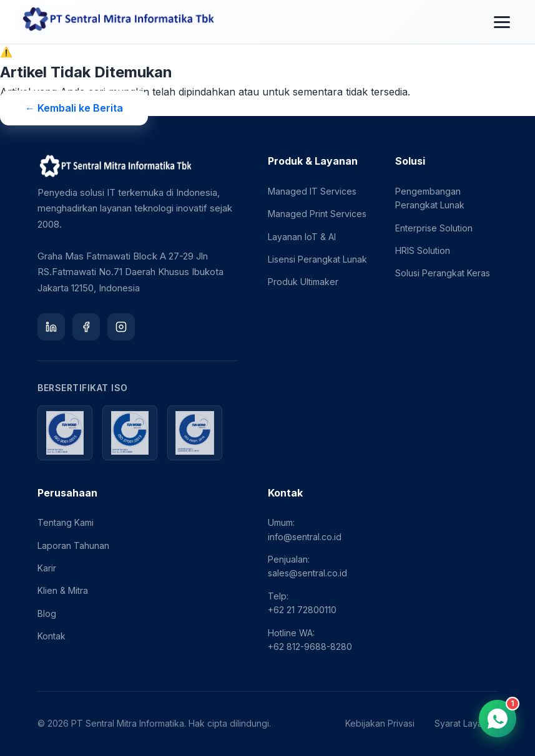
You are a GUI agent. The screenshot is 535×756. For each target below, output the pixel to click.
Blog (47, 613)
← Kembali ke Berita (74, 108)
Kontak (52, 636)
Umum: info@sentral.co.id (305, 529)
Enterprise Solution (434, 228)
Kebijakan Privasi (380, 723)
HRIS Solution (423, 250)
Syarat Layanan (466, 723)
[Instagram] (121, 327)
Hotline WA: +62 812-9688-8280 (310, 640)
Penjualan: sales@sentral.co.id (307, 566)
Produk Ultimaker (303, 282)
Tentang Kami (66, 522)
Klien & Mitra (63, 590)
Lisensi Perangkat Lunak (317, 259)
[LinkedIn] (51, 327)
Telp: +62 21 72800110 (302, 603)
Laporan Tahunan (73, 545)
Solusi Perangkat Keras (443, 273)
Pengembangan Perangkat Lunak (430, 198)
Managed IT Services (312, 191)
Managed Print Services (317, 214)
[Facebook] (86, 327)
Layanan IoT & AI (302, 237)
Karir (47, 568)
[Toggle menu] (502, 22)
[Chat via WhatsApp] (498, 719)
